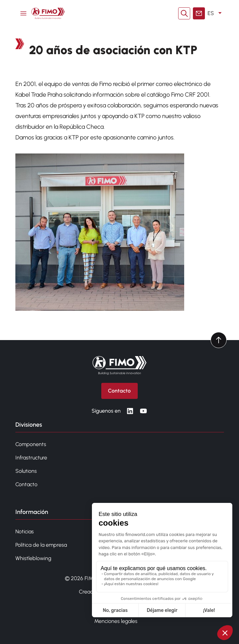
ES (216, 13)
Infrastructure (31, 458)
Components (31, 444)
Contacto (26, 484)
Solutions (26, 471)
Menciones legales (116, 621)
